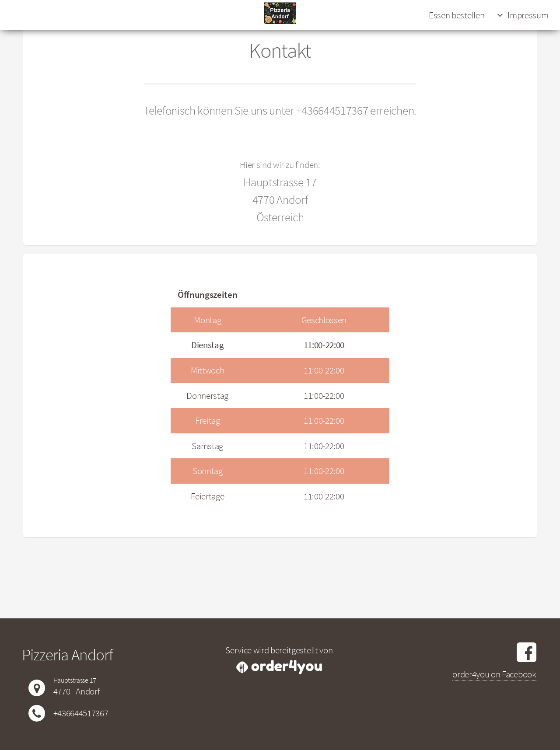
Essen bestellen (457, 15)
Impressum (528, 15)
